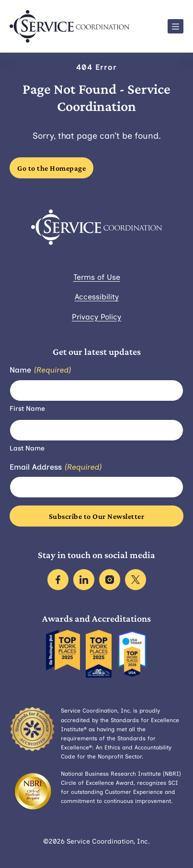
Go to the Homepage (51, 168)
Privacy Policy (96, 317)
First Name (27, 409)
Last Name (27, 448)
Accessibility (97, 297)
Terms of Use (97, 277)
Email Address (56, 467)
